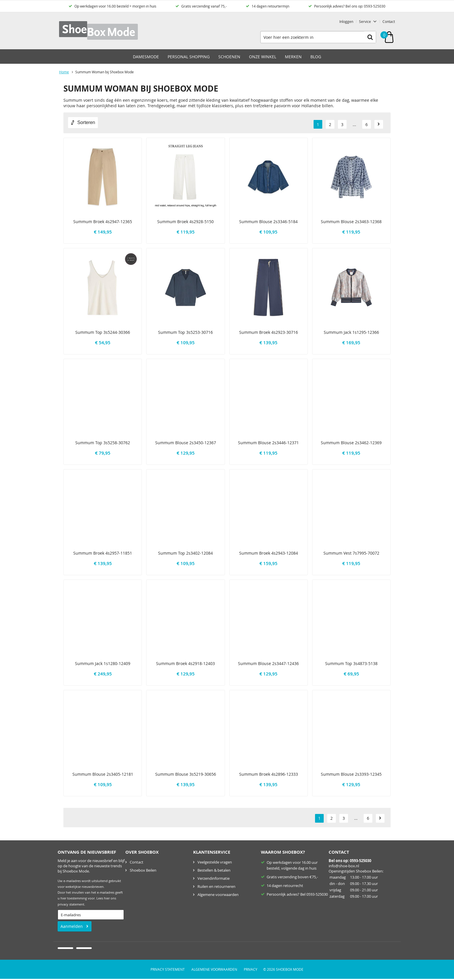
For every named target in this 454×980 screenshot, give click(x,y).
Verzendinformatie (214, 878)
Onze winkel (263, 57)
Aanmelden (72, 926)
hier (107, 898)
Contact (389, 21)
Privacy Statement (168, 969)
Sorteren (86, 122)
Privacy (251, 969)
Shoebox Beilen (143, 870)
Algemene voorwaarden (218, 895)
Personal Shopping (189, 57)
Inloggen (346, 21)
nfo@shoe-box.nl (344, 866)
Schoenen (229, 57)
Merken (293, 57)
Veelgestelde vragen (215, 862)
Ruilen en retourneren (216, 886)
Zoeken (370, 37)
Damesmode (146, 57)
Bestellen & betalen (214, 870)
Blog (316, 57)
